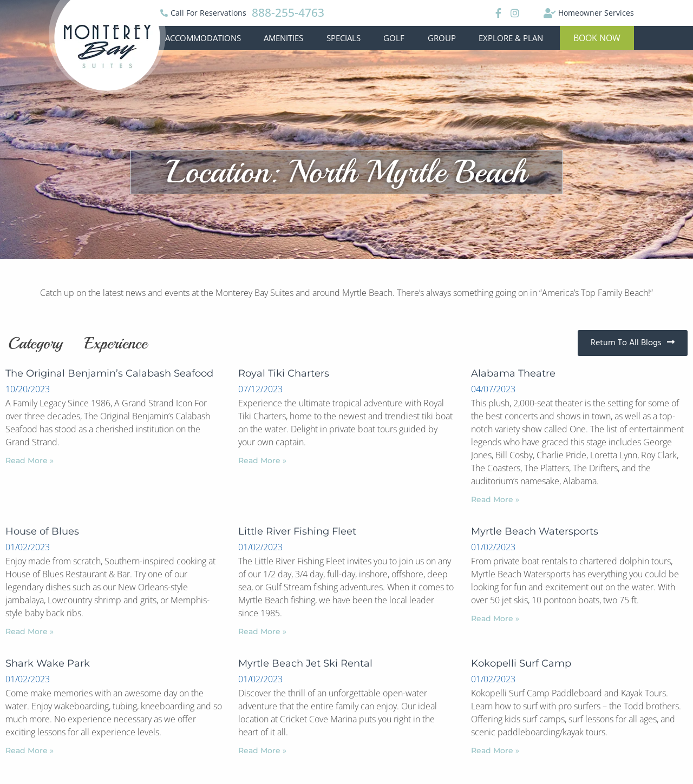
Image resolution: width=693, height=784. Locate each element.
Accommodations (203, 38)
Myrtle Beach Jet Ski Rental (305, 663)
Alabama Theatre (513, 373)
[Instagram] (514, 13)
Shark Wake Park (48, 663)
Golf (394, 38)
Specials (344, 38)
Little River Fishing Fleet (297, 531)
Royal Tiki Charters (284, 373)
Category (35, 343)
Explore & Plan (511, 38)
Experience (116, 343)
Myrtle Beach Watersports (535, 531)
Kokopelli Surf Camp (521, 663)
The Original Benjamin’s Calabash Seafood (109, 373)
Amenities (283, 38)
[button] (597, 38)
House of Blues (42, 531)
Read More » (30, 460)
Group (442, 38)
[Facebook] (497, 13)
